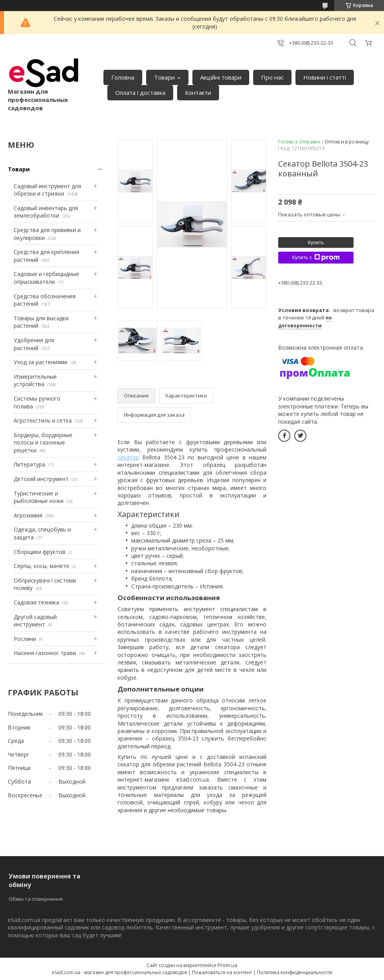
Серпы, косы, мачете (42, 566)
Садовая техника (36, 602)
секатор (128, 457)
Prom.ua (227, 965)
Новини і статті (325, 77)
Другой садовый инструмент (35, 621)
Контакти (198, 93)
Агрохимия (28, 515)
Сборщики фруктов (40, 552)
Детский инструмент (41, 479)
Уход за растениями (41, 362)
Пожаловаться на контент (222, 972)
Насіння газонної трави (45, 653)
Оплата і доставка (140, 93)
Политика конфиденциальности (295, 972)
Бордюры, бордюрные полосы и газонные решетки (43, 443)
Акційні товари (221, 77)
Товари (164, 77)
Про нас (272, 77)
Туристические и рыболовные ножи (39, 497)
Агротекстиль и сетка (43, 420)
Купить (316, 242)
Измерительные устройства (35, 380)
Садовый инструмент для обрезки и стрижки (47, 190)
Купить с (316, 258)
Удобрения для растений (34, 344)
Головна (123, 77)
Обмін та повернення (36, 899)
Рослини (25, 639)
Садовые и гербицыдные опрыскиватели (46, 278)
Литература (29, 464)
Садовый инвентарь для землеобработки (46, 212)
